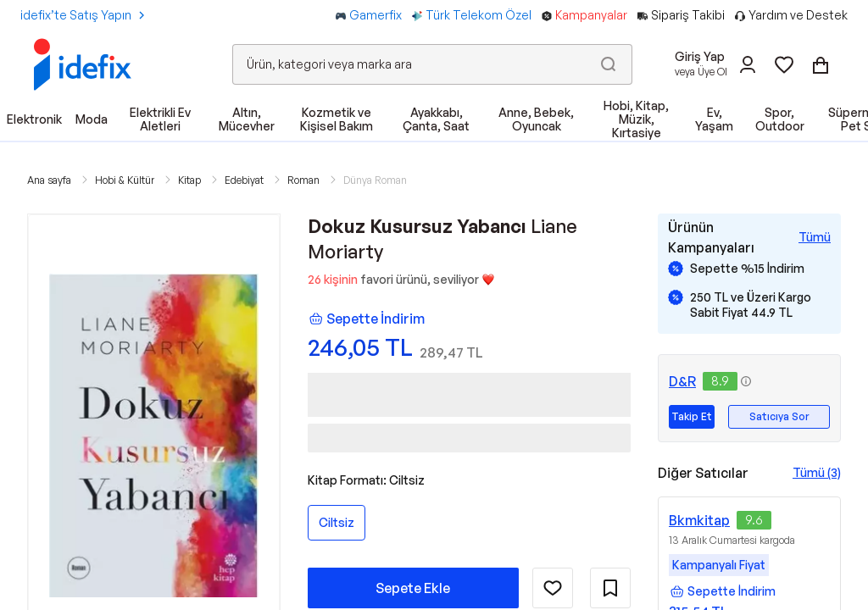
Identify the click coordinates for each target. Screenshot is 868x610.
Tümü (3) (817, 472)
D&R (682, 381)
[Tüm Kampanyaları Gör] (815, 237)
